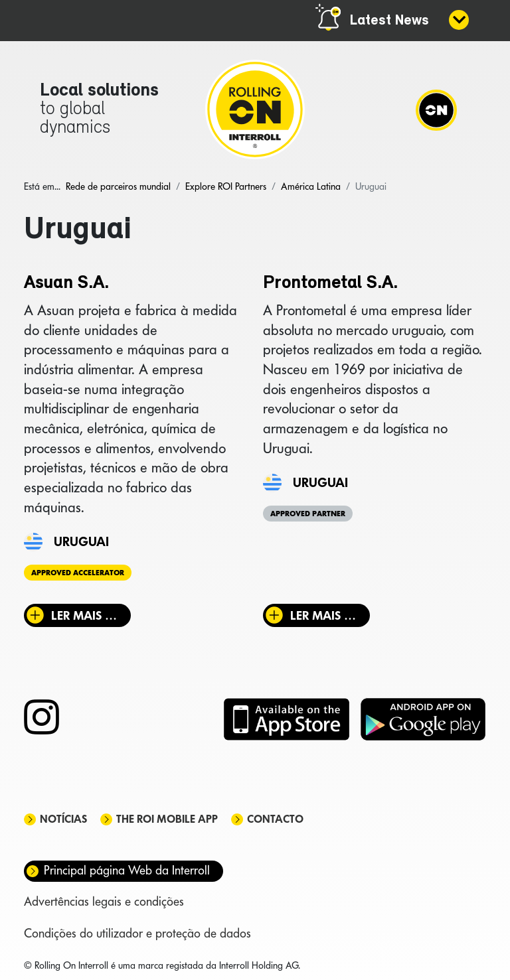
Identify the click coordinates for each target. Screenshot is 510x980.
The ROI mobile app (167, 819)
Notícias (63, 819)
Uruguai (81, 541)
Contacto (275, 819)
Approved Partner (308, 514)
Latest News (389, 21)
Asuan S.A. (66, 283)
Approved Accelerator (78, 573)
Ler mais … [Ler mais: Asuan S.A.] (84, 615)
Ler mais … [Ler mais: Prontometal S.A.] (323, 615)
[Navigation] (436, 109)
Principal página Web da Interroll (127, 870)
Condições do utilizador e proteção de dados (137, 933)
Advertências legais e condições (104, 901)
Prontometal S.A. (330, 283)
